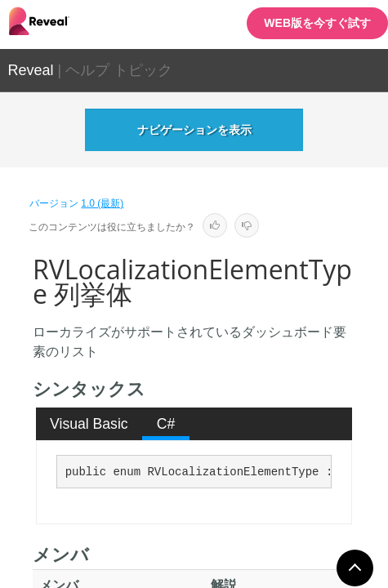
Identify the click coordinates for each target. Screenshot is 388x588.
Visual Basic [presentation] (89, 424)
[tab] (89, 424)
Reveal (31, 70)
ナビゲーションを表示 (194, 130)
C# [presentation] (166, 424)
